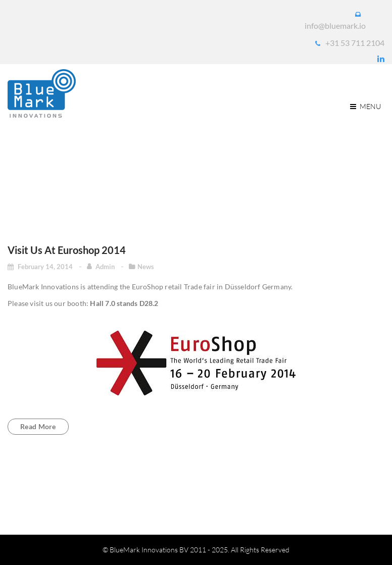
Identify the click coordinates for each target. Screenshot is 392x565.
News (146, 267)
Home (285, 173)
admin (106, 267)
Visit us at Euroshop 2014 (67, 250)
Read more (38, 426)
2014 (321, 173)
